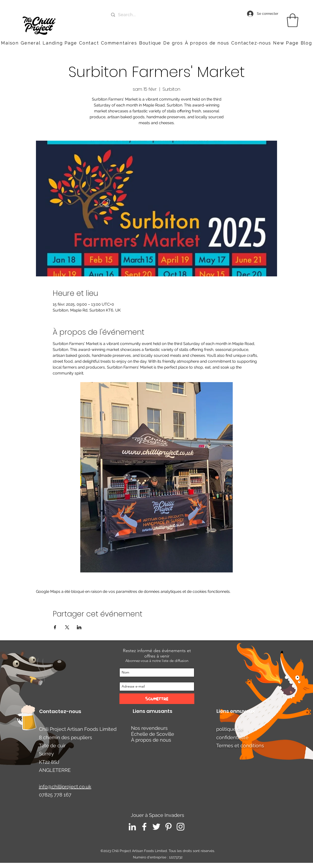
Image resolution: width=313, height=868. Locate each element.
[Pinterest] (168, 827)
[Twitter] (156, 827)
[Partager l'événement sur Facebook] (55, 627)
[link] (293, 20)
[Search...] (159, 15)
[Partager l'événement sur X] (67, 627)
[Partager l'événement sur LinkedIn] (79, 627)
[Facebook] (144, 827)
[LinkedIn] (132, 827)
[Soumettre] (157, 699)
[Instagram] (181, 827)
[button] (251, 43)
